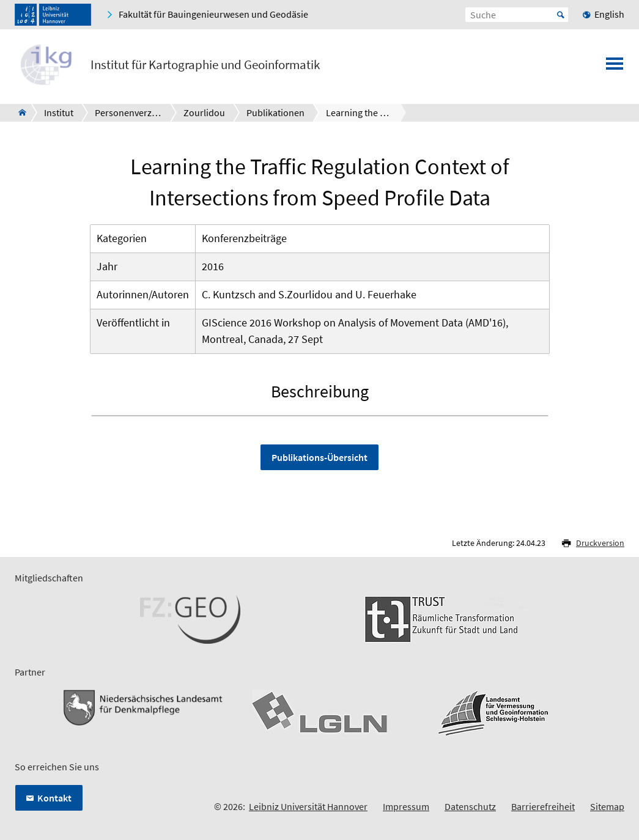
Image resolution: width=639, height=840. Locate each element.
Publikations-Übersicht (319, 457)
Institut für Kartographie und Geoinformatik (205, 65)
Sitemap (607, 806)
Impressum (406, 806)
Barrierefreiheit (543, 806)
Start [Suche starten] (561, 15)
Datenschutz (470, 806)
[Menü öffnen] (615, 67)
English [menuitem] (609, 14)
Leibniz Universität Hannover (308, 806)
